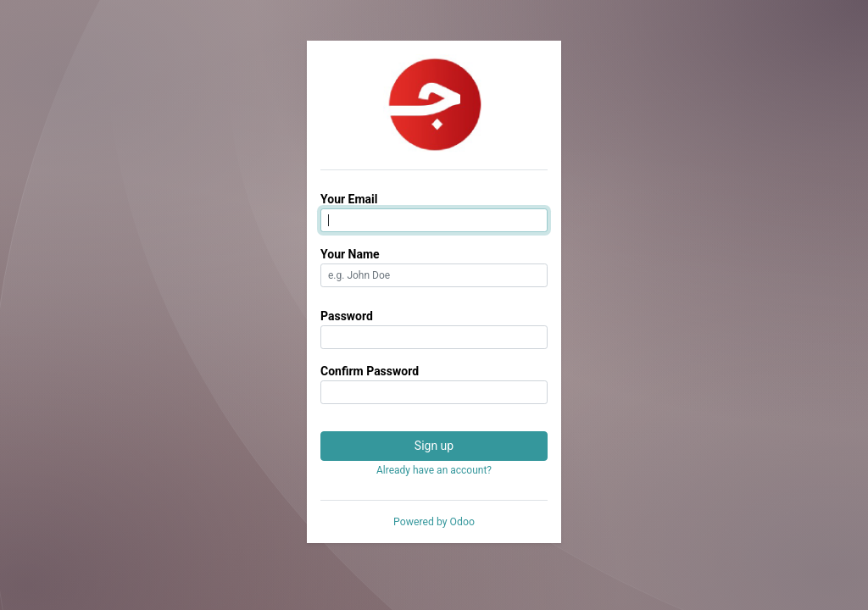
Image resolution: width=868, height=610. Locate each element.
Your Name (350, 254)
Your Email (349, 199)
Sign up (434, 446)
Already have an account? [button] (434, 470)
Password (347, 316)
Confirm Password (370, 371)
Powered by (434, 522)
